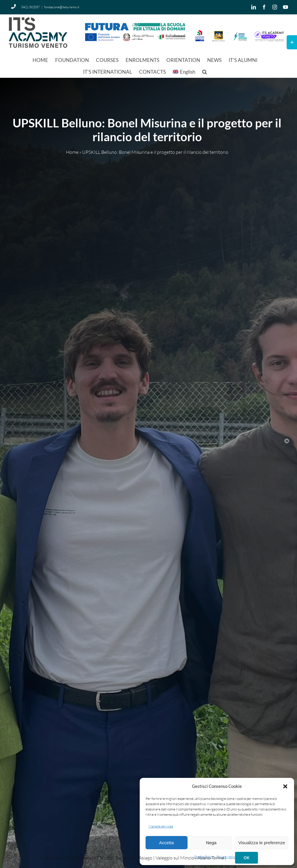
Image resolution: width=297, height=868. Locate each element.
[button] (285, 786)
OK (247, 858)
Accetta (166, 843)
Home (72, 153)
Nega (211, 843)
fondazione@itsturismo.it (62, 7)
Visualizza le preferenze (262, 843)
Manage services (161, 826)
